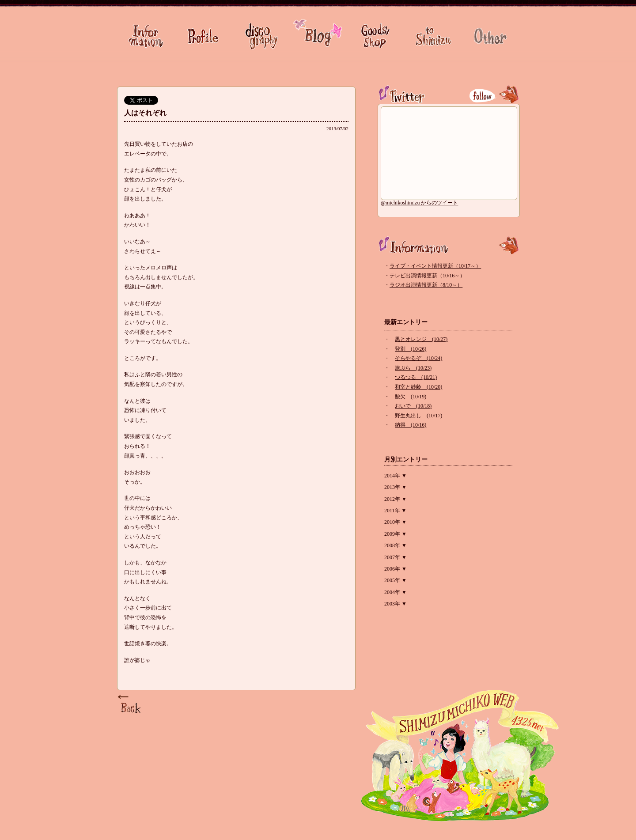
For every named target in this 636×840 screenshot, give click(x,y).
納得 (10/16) (411, 425)
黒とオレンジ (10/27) (421, 339)
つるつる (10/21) (416, 377)
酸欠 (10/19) (411, 397)
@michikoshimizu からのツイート (419, 203)
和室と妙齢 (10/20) (418, 387)
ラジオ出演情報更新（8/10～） (426, 285)
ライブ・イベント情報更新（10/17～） (435, 266)
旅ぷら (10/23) (413, 368)
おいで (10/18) (413, 406)
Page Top (130, 704)
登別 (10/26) (411, 349)
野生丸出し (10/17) (418, 416)
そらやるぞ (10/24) (418, 358)
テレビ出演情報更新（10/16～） (427, 276)
